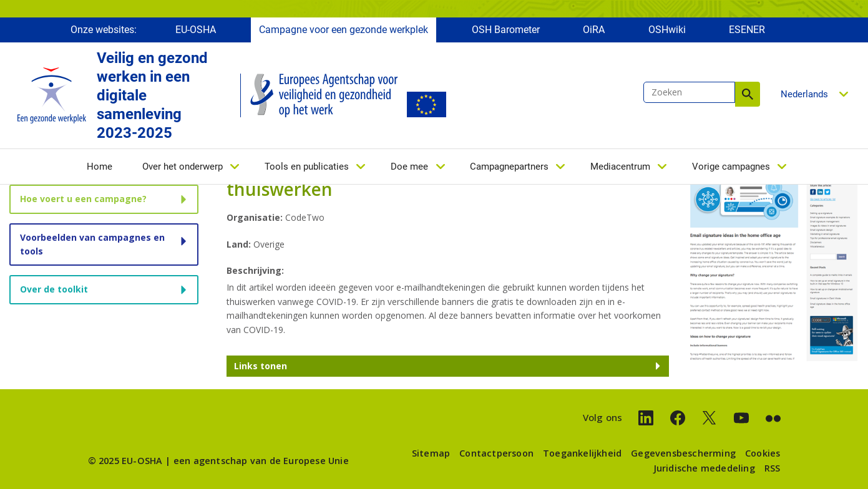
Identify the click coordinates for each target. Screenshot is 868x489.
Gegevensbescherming (683, 453)
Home (100, 167)
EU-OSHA (196, 30)
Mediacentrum (620, 167)
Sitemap (431, 453)
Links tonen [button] (261, 366)
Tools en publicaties (307, 167)
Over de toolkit (54, 289)
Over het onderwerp (183, 167)
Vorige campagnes (731, 167)
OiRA (594, 30)
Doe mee (409, 167)
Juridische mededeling (704, 468)
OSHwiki (667, 30)
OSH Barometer (506, 30)
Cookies (763, 453)
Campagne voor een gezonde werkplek (344, 30)
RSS (773, 468)
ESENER (747, 30)
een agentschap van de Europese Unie (261, 461)
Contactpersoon (496, 453)
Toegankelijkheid (582, 453)
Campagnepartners (509, 167)
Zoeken (748, 94)
